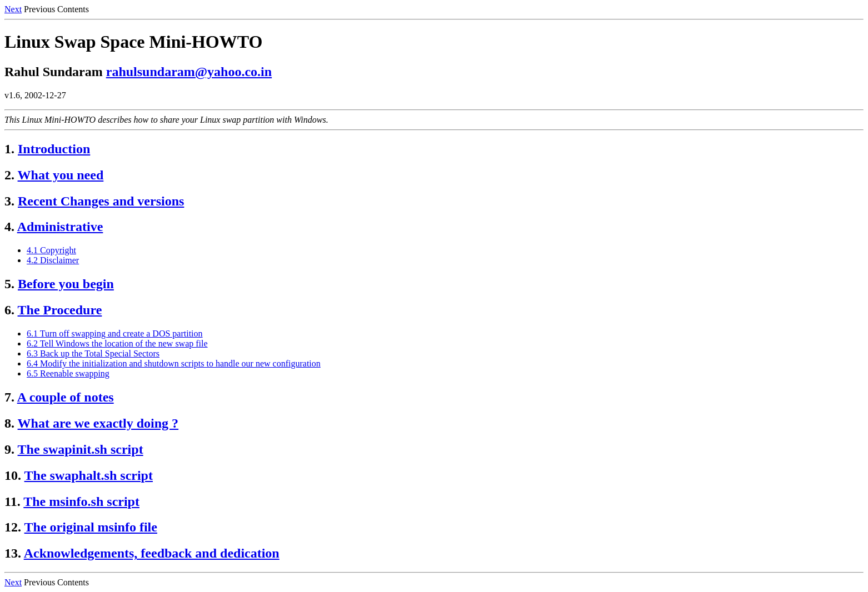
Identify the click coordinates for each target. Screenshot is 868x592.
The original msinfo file (91, 527)
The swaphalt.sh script (89, 475)
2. (9, 175)
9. (9, 449)
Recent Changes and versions (101, 201)
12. (13, 527)
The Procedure (60, 310)
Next (13, 9)
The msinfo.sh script (81, 501)
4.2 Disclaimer (53, 260)
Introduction (54, 149)
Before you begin (66, 284)
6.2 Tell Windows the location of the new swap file (117, 343)
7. (9, 397)
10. (13, 475)
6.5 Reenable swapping (68, 373)
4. (9, 227)
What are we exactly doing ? (98, 423)
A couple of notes (66, 397)
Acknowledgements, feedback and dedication (152, 553)
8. (9, 423)
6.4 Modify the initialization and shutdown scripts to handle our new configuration (174, 363)
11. (13, 501)
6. (9, 310)
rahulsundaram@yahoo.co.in (189, 72)
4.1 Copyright (51, 250)
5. (9, 284)
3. (9, 201)
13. (13, 553)
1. (9, 149)
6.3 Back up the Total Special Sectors (93, 353)
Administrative (60, 227)
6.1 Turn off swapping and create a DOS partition (115, 333)
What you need (61, 175)
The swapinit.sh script (81, 449)
